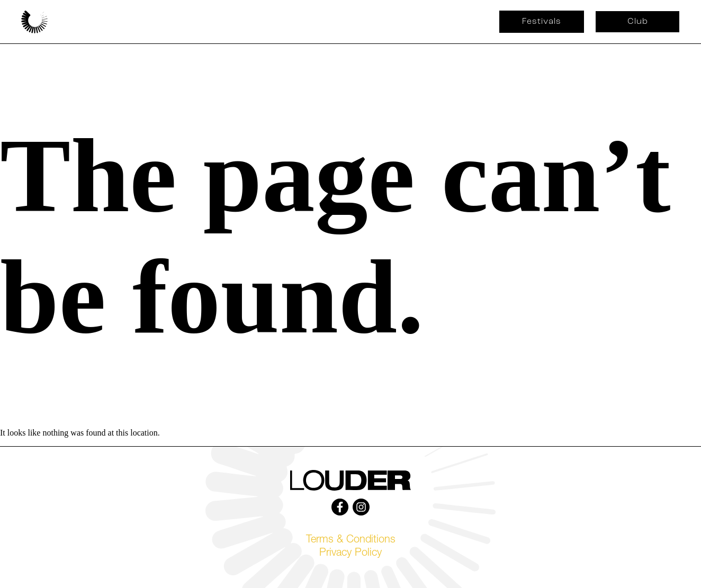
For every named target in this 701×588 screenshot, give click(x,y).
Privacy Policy (350, 554)
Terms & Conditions (351, 540)
